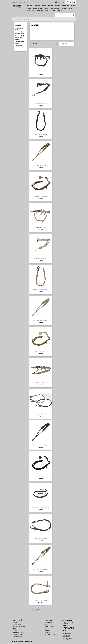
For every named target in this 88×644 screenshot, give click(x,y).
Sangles (64, 8)
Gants (28, 10)
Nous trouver (50, 10)
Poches (28, 8)
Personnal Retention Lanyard (19, 38)
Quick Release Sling (20, 29)
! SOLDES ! (60, 10)
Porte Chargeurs (68, 6)
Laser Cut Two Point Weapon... (41, 383)
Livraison (15, 622)
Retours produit (50, 626)
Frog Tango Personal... (41, 414)
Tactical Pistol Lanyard (20, 42)
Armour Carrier (40, 6)
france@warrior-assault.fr (67, 639)
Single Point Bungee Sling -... (41, 165)
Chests (50, 6)
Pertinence (67, 44)
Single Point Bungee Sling (20, 33)
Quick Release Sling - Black (41, 476)
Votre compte (50, 620)
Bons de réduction (50, 634)
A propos (15, 630)
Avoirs (47, 630)
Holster (58, 6)
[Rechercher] (65, 15)
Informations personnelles (49, 623)
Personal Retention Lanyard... (41, 134)
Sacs (71, 8)
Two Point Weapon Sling (20, 46)
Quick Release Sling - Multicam (41, 196)
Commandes (49, 628)
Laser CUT (29, 6)
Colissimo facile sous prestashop (21, 641)
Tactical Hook (38, 8)
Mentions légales (17, 625)
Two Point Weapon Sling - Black (41, 72)
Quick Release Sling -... (41, 352)
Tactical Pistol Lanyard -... (41, 103)
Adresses (48, 632)
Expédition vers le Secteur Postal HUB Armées (19, 633)
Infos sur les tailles (17, 636)
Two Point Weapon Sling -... (41, 227)
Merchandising (37, 10)
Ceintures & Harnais (52, 8)
